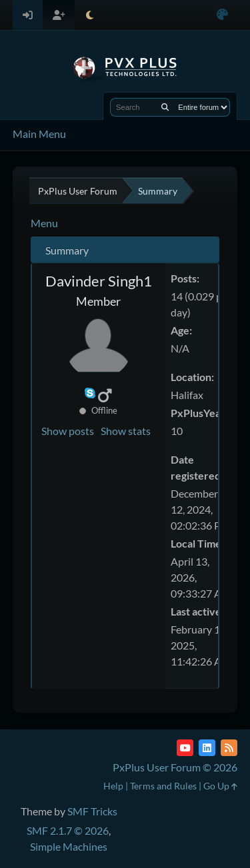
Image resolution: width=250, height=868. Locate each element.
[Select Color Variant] (222, 15)
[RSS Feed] (229, 748)
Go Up (220, 786)
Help (113, 786)
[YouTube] (185, 748)
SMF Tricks (92, 811)
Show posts (68, 431)
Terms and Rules (163, 786)
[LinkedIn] (207, 748)
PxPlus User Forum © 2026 (175, 767)
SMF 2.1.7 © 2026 (68, 830)
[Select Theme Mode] (90, 15)
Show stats (126, 431)
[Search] (165, 107)
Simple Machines (69, 846)
